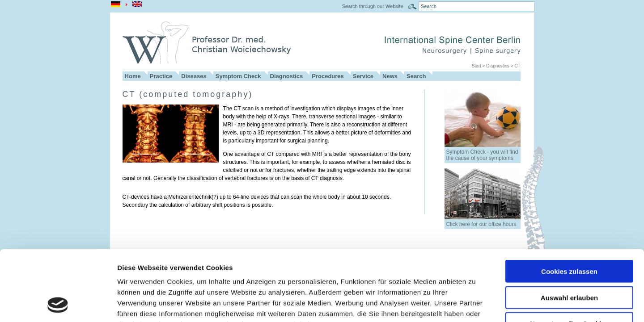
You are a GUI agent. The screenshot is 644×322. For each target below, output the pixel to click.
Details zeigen (476, 304)
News (390, 76)
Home (133, 76)
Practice (161, 76)
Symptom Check (238, 76)
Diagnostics (498, 66)
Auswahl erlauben (569, 232)
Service (363, 76)
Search (416, 76)
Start (477, 66)
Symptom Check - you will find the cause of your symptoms (482, 155)
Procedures (328, 76)
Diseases (194, 76)
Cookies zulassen (569, 205)
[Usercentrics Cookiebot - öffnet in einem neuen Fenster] (58, 305)
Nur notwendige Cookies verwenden (569, 261)
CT (517, 66)
